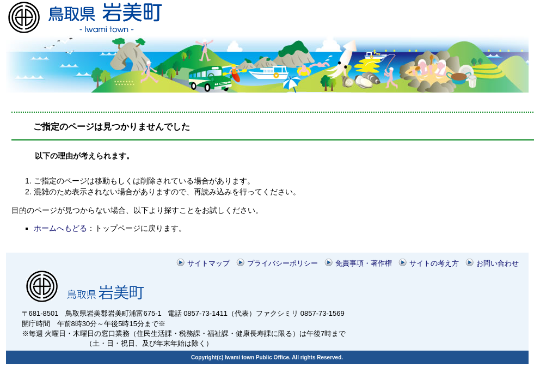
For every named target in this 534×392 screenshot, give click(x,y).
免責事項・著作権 (364, 263)
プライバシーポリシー (283, 263)
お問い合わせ (498, 263)
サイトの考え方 (434, 263)
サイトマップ (208, 263)
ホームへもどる (60, 228)
